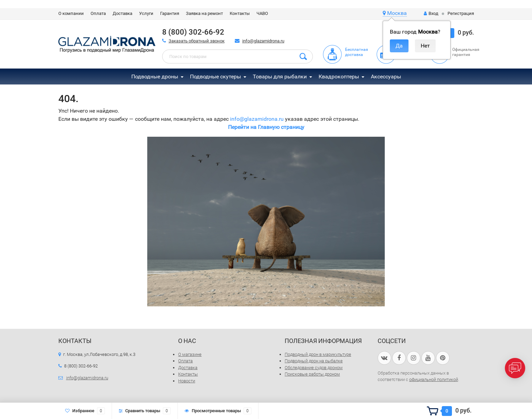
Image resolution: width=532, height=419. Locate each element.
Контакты (240, 13)
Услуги (146, 13)
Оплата (98, 13)
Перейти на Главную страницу (266, 127)
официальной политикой (434, 379)
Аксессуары (386, 77)
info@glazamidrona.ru (263, 41)
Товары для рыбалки (280, 77)
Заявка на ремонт (204, 13)
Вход (431, 13)
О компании (71, 13)
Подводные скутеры (215, 77)
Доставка (122, 13)
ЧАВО (262, 13)
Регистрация (461, 13)
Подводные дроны (155, 77)
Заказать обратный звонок (197, 41)
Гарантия (170, 13)
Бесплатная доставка (357, 52)
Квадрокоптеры (339, 77)
